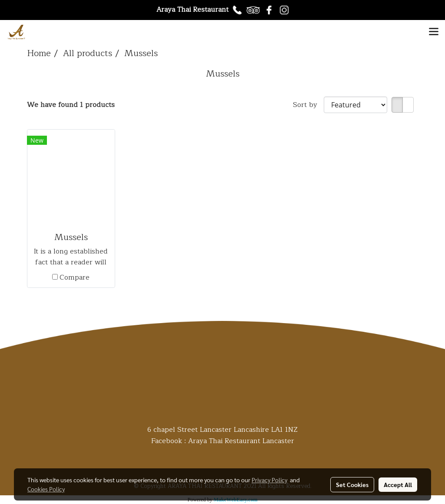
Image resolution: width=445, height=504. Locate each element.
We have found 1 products (71, 105)
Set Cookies (352, 484)
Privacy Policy (269, 480)
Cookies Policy (46, 489)
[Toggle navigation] (434, 32)
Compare (75, 277)
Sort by (308, 105)
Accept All (398, 484)
